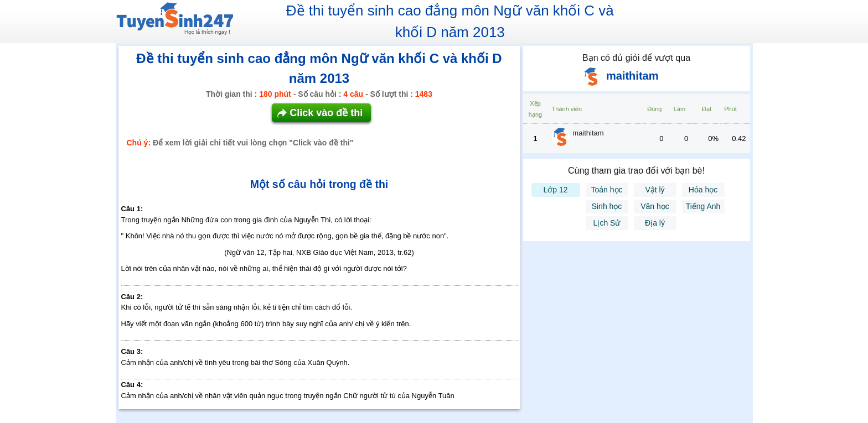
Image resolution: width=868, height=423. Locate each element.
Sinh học (607, 206)
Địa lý (655, 223)
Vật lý (655, 190)
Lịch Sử (607, 223)
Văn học (655, 206)
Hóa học (703, 190)
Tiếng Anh (703, 206)
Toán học (606, 190)
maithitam (588, 133)
